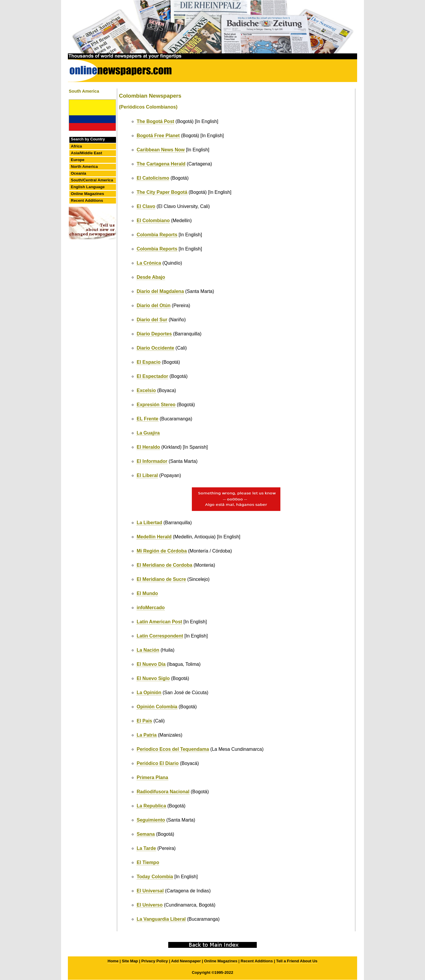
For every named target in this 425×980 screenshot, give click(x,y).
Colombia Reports (157, 235)
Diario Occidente (155, 348)
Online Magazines (88, 194)
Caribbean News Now (161, 150)
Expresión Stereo (156, 405)
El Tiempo (148, 862)
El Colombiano (153, 221)
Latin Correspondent (160, 636)
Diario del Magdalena (160, 291)
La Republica (151, 806)
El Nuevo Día (151, 664)
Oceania (79, 173)
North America (84, 167)
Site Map (130, 961)
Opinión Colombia (157, 707)
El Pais (144, 721)
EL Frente (148, 419)
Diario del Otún (154, 305)
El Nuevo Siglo (153, 678)
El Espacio (149, 362)
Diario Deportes (154, 334)
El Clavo (146, 206)
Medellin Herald (154, 537)
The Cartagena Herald (161, 164)
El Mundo (147, 593)
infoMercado (151, 608)
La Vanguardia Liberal (161, 919)
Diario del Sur (152, 320)
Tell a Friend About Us (297, 961)
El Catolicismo (153, 178)
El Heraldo (148, 447)
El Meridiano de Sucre (161, 579)
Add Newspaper (186, 961)
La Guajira (148, 433)
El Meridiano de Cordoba (164, 565)
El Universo (150, 905)
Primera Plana (152, 777)
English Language (88, 187)
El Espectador (152, 376)
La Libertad (149, 523)
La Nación (148, 650)
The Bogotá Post (155, 121)
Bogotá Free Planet (158, 136)
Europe (78, 160)
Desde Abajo (151, 277)
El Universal (150, 891)
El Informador (152, 461)
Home (113, 961)
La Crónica (149, 263)
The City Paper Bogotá (162, 192)
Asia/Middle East (86, 153)
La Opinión (149, 693)
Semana (146, 834)
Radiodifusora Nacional (163, 792)
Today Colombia (155, 877)
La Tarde (146, 848)
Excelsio (146, 390)
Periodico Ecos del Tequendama (173, 749)
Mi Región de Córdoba (162, 551)
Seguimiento (151, 820)
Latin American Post (159, 622)
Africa (76, 146)
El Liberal (147, 475)
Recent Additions (87, 200)
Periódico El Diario (158, 763)
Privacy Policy (155, 961)
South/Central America (92, 180)
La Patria (147, 735)
